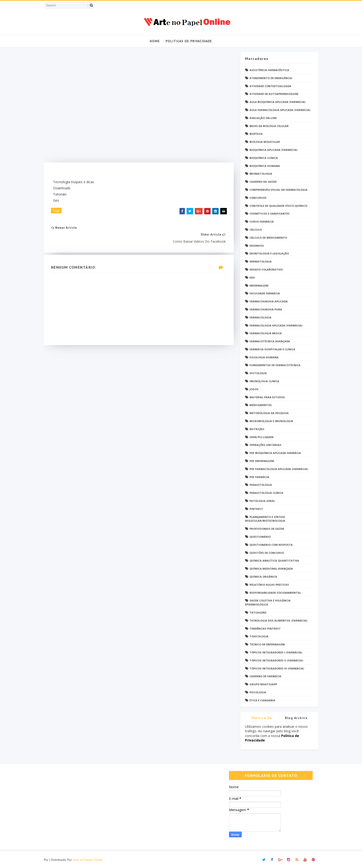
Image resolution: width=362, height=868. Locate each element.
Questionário (259, 537)
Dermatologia (259, 262)
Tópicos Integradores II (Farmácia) (275, 660)
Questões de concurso (265, 553)
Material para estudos (266, 397)
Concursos (257, 198)
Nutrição (255, 429)
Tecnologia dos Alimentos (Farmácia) (277, 620)
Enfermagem (258, 286)
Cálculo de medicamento (267, 238)
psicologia (256, 692)
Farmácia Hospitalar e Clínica (271, 349)
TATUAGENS (257, 612)
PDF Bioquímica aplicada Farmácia (274, 453)
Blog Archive (295, 718)
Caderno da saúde (262, 182)
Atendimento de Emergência (269, 78)
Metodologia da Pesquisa (268, 413)
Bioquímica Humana (263, 166)
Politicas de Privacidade (189, 41)
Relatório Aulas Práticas (268, 585)
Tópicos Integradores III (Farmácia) (275, 668)
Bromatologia (259, 174)
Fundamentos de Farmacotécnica (274, 365)
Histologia (257, 373)
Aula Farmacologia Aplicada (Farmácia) (279, 110)
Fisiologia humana (263, 357)
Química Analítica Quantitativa (273, 561)
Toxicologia (258, 637)
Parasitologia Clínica (265, 493)
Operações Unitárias (264, 445)
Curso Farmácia (260, 222)
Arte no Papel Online (89, 860)
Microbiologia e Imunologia (270, 421)
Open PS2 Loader (260, 437)
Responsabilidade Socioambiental (274, 593)
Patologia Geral (261, 501)
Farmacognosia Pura (264, 309)
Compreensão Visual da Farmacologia (277, 190)
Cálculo (254, 230)
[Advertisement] (138, 107)
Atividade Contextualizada (269, 86)
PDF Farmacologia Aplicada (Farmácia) (277, 469)
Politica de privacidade (261, 719)
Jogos (253, 389)
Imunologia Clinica (263, 381)
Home (155, 41)
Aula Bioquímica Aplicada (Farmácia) (276, 102)
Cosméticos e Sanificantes (268, 214)
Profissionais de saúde (265, 529)
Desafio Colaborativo (265, 269)
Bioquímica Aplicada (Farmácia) (272, 150)
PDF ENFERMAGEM (260, 461)
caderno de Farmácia (264, 676)
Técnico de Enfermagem (266, 645)
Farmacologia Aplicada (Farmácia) (275, 325)
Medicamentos (259, 405)
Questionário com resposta (270, 545)
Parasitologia (259, 485)
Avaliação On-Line (262, 118)
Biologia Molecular (263, 142)
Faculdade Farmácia (263, 294)
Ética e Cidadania (261, 700)
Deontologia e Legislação (268, 254)
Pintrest (255, 509)
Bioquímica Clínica (262, 158)
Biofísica (255, 134)
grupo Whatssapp (262, 684)
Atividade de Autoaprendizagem (273, 94)
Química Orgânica (262, 577)
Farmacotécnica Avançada (268, 341)
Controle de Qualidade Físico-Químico (277, 206)
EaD (251, 277)
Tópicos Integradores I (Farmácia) (274, 652)
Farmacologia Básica (264, 333)
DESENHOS (255, 246)
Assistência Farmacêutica (268, 70)
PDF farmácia (258, 477)
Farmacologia (259, 317)
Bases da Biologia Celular (268, 126)
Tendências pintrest (264, 629)
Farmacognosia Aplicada (267, 302)
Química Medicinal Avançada (270, 569)
